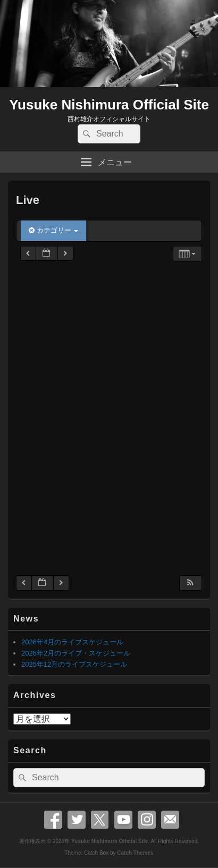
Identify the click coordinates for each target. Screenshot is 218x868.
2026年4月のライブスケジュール (72, 642)
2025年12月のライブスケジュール (74, 664)
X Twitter (100, 820)
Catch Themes (135, 853)
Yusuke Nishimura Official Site (109, 105)
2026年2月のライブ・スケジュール (76, 653)
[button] (190, 583)
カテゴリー (53, 230)
